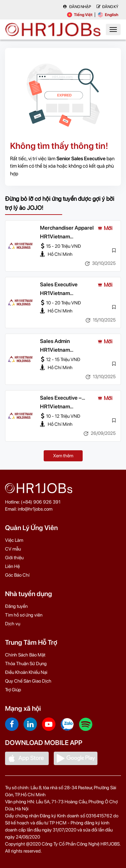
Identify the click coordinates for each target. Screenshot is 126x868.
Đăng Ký (107, 7)
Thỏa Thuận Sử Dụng (26, 663)
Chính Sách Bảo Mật (25, 655)
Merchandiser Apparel (67, 228)
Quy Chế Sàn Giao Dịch (28, 681)
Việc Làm (14, 540)
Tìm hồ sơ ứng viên (24, 615)
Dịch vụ (13, 624)
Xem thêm (63, 456)
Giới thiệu (14, 558)
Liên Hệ (12, 566)
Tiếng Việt (80, 15)
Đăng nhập (77, 7)
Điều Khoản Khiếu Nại (26, 672)
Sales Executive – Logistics (61, 398)
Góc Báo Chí (17, 575)
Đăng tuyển (16, 606)
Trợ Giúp (13, 690)
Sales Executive (59, 284)
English (108, 15)
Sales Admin (55, 341)
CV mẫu (13, 549)
